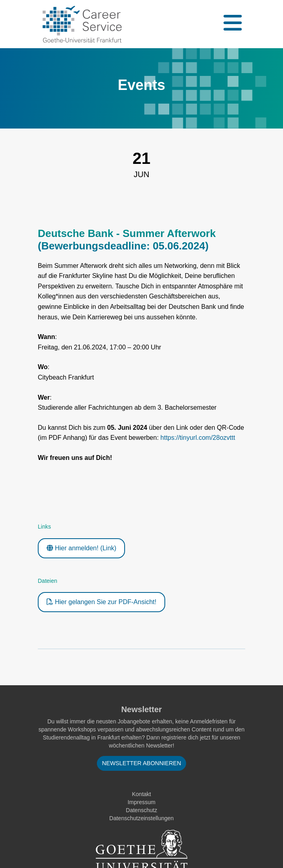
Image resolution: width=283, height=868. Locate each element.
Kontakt (141, 794)
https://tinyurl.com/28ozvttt (198, 438)
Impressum (141, 802)
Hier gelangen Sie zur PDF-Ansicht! (102, 602)
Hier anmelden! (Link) (81, 548)
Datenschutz (141, 810)
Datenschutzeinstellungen (141, 818)
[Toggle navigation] (232, 24)
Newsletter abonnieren (142, 763)
